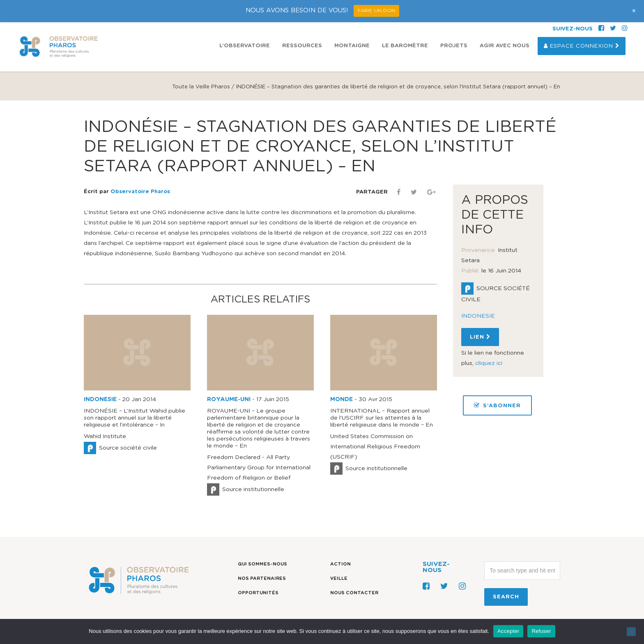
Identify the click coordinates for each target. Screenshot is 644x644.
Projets (454, 46)
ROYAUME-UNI (229, 399)
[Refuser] (631, 632)
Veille (339, 578)
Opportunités (258, 593)
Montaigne (352, 46)
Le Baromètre (405, 46)
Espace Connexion (582, 46)
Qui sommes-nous (262, 564)
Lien (480, 337)
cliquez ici (489, 363)
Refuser (541, 631)
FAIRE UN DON (376, 11)
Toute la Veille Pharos (201, 87)
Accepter (508, 631)
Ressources (302, 46)
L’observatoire (245, 46)
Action (340, 564)
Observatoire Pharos (140, 192)
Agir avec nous (505, 46)
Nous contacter (354, 593)
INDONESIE (100, 399)
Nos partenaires (262, 578)
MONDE (342, 399)
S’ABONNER (497, 405)
